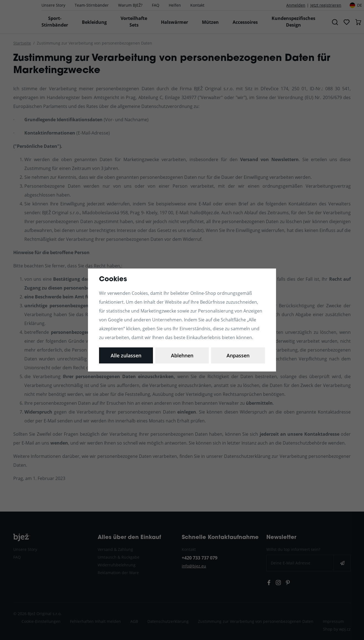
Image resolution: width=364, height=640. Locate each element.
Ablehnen (182, 355)
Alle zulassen (238, 355)
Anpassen (126, 355)
